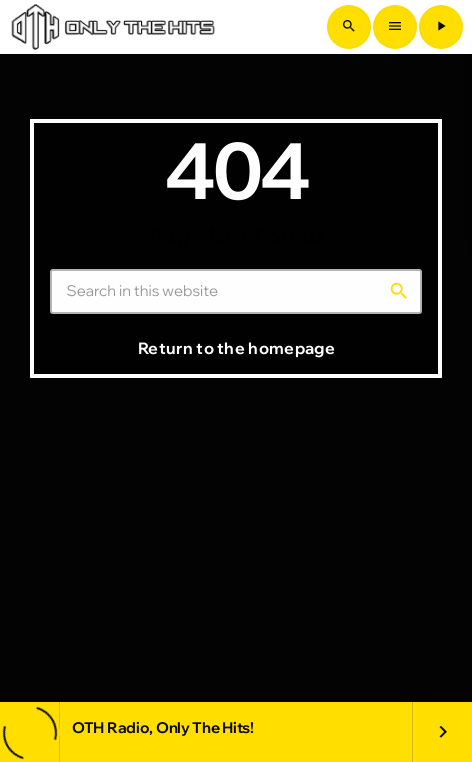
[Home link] (113, 27)
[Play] (441, 27)
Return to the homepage (236, 348)
